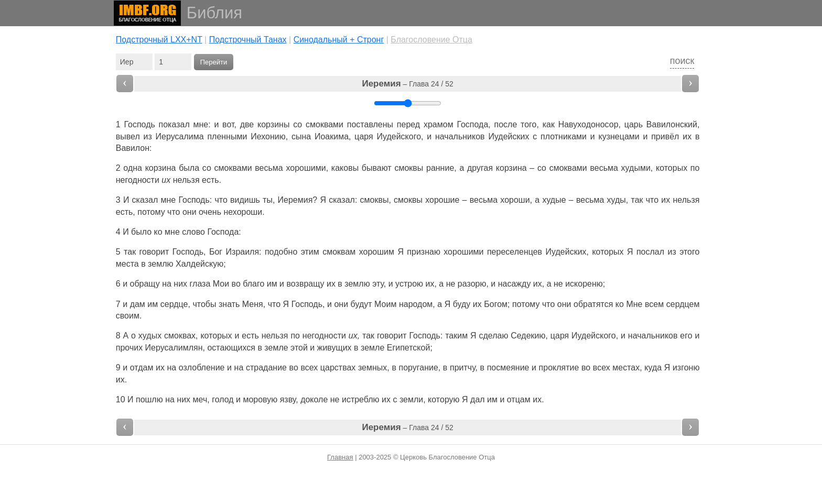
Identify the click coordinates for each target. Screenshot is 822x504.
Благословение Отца (431, 40)
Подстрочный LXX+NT (159, 40)
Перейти (214, 62)
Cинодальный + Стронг (339, 40)
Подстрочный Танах (248, 40)
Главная (340, 457)
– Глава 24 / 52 (407, 84)
